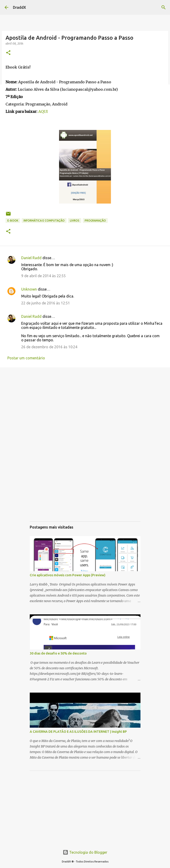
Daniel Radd (31, 258)
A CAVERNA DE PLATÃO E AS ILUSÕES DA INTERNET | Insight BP (78, 732)
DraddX (19, 7)
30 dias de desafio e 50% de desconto (58, 653)
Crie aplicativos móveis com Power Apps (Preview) (68, 575)
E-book (13, 221)
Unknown (29, 289)
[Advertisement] (85, 407)
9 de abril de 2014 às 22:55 (43, 276)
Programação (95, 221)
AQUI (43, 111)
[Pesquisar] (164, 7)
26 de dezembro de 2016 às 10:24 (49, 347)
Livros (75, 221)
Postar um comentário (26, 358)
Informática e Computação (44, 221)
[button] (8, 53)
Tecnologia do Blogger (85, 852)
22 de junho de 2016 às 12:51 (46, 303)
